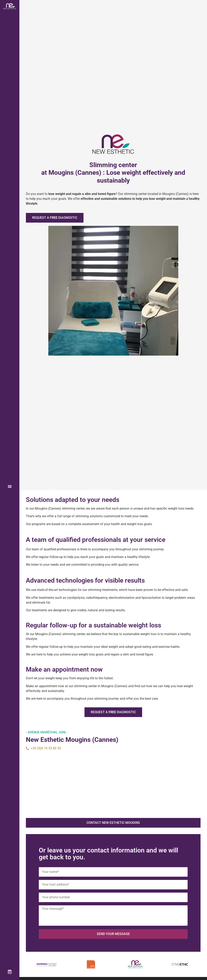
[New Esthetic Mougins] (113, 784)
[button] (10, 486)
